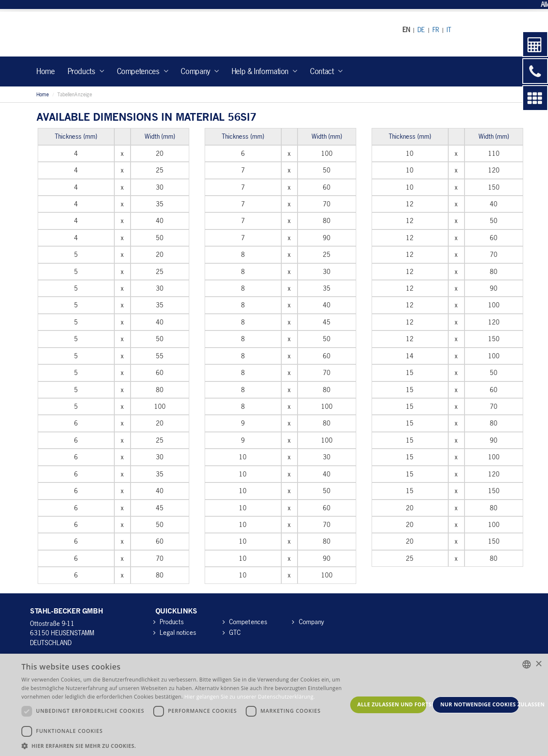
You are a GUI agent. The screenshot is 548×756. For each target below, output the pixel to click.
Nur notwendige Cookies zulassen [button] (480, 704)
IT (449, 30)
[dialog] (274, 705)
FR (436, 30)
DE (421, 30)
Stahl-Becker (109, 34)
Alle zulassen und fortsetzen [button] (392, 704)
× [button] (538, 664)
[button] (184, 746)
